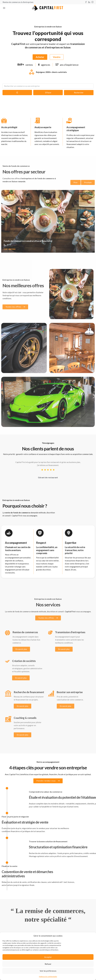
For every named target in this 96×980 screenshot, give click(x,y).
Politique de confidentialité (48, 977)
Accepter (48, 957)
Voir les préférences (48, 971)
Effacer (48, 93)
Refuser (48, 964)
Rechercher (79, 93)
